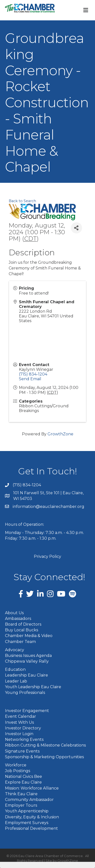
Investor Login (19, 734)
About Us (14, 613)
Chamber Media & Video (29, 636)
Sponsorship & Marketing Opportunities (44, 757)
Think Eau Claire (21, 794)
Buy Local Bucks (22, 630)
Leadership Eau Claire (26, 675)
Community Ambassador (29, 800)
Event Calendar (21, 716)
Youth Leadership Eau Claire (33, 687)
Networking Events (24, 739)
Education (15, 669)
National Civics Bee (24, 776)
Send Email (30, 379)
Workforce (16, 765)
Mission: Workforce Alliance (32, 788)
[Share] (76, 228)
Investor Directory (23, 728)
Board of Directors (23, 624)
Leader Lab (16, 681)
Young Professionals (25, 693)
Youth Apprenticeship (27, 811)
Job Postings (18, 771)
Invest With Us (19, 722)
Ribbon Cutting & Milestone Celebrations (45, 745)
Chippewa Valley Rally (27, 661)
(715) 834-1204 (33, 374)
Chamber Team (20, 642)
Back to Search (22, 201)
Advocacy (15, 650)
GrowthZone (60, 434)
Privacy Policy (47, 556)
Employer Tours (21, 805)
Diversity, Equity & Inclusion (32, 817)
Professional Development (31, 828)
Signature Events (22, 751)
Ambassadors (18, 619)
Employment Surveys (27, 823)
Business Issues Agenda (28, 656)
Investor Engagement (27, 711)
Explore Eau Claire (23, 782)
